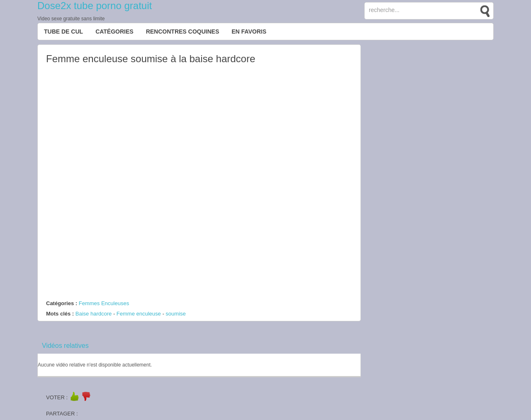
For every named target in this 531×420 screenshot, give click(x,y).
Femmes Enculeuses (104, 303)
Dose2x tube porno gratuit (95, 6)
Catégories (114, 32)
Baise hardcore (94, 314)
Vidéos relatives (65, 346)
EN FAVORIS (249, 32)
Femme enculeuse (139, 314)
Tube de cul (63, 32)
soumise (175, 314)
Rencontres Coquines (183, 32)
